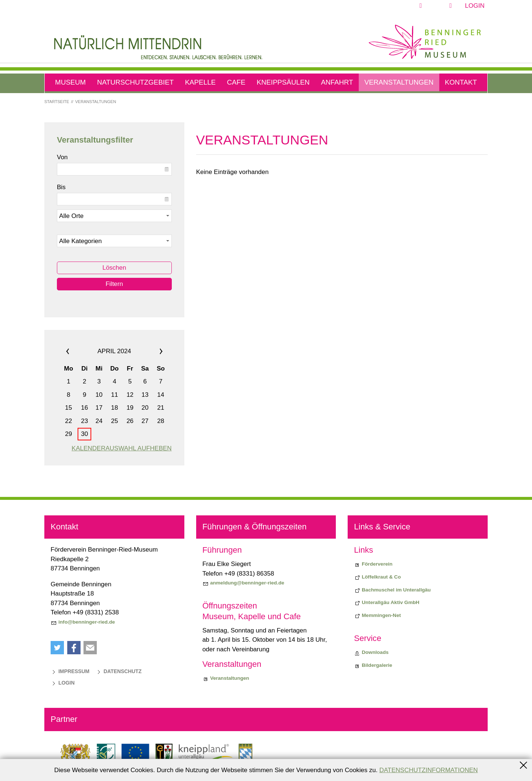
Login (475, 6)
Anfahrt (337, 82)
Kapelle (200, 82)
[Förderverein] (373, 564)
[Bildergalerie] (373, 665)
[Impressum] (70, 671)
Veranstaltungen (399, 82)
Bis (61, 187)
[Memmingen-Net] (377, 615)
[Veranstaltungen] (226, 678)
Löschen (114, 268)
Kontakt (461, 82)
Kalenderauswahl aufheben (122, 448)
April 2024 (114, 351)
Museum (70, 82)
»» (152, 351)
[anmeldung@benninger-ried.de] (243, 583)
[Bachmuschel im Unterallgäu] (392, 590)
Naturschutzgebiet (135, 82)
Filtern (114, 284)
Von (62, 157)
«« (77, 351)
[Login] (63, 683)
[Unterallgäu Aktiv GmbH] (387, 603)
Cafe (236, 82)
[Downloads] (371, 652)
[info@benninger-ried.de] (83, 622)
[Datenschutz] (119, 671)
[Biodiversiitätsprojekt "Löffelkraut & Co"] (377, 577)
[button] (438, 6)
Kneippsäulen (283, 82)
